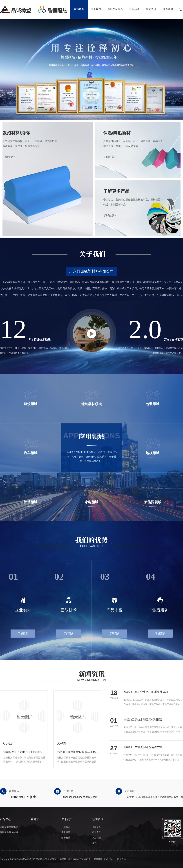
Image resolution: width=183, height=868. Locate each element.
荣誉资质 (66, 838)
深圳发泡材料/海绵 (9, 827)
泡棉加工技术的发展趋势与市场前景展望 (78, 752)
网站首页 (79, 9)
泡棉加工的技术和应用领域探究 (143, 720)
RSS (106, 859)
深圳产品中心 (115, 9)
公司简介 (66, 827)
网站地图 (98, 859)
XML (112, 859)
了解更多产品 (116, 191)
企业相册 (66, 832)
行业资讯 (96, 832)
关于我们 (96, 9)
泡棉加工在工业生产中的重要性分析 (146, 692)
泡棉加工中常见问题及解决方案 (143, 747)
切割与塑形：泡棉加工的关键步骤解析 (24, 752)
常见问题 (96, 838)
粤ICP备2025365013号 (79, 859)
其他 (94, 843)
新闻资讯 (151, 9)
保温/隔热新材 (117, 133)
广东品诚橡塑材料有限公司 (91, 271)
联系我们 (168, 9)
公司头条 (96, 827)
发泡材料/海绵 (16, 133)
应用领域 (134, 9)
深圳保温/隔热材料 (9, 832)
